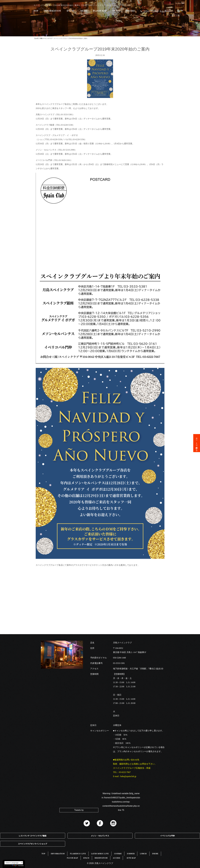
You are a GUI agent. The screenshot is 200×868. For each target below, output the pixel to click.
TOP (36, 11)
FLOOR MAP (100, 11)
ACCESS (130, 11)
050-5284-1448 (119, 658)
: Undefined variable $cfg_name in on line (121, 802)
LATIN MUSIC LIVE (100, 854)
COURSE (118, 854)
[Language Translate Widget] (14, 863)
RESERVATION (101, 858)
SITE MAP (131, 858)
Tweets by (79, 810)
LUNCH (143, 854)
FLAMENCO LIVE (78, 854)
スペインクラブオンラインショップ (33, 844)
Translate (18, 866)
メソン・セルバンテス (100, 836)
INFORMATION (53, 11)
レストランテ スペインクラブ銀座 (33, 836)
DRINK (155, 854)
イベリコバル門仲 (167, 836)
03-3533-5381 (119, 663)
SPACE (116, 11)
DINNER (131, 854)
